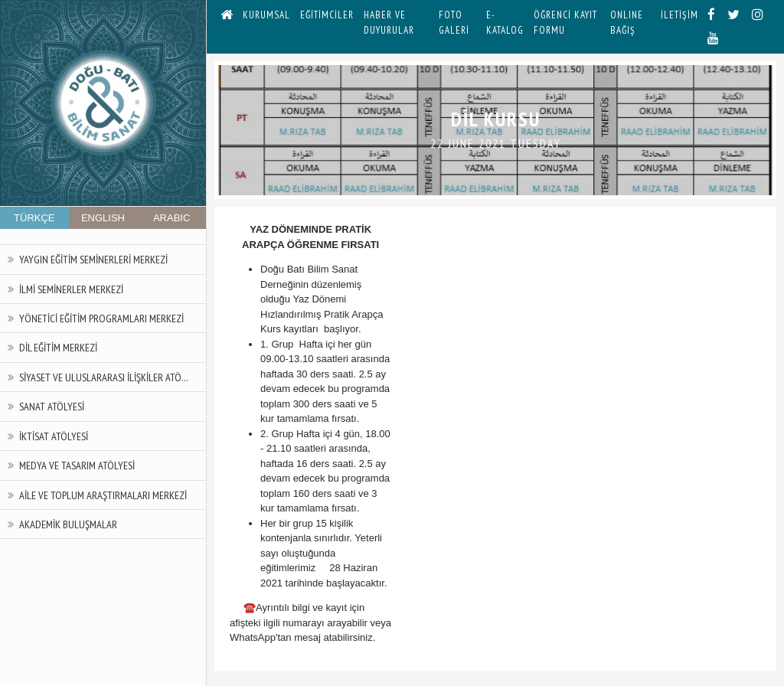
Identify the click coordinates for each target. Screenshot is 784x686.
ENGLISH (103, 218)
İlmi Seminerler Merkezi (71, 289)
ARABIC (171, 218)
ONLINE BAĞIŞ (627, 23)
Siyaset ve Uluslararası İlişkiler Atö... (104, 377)
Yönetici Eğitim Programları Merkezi (101, 318)
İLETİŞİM (679, 15)
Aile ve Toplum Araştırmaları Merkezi (103, 495)
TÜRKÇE (34, 218)
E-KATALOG (505, 23)
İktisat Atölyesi (54, 436)
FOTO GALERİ (454, 23)
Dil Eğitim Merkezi (58, 347)
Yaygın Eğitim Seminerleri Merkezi (93, 259)
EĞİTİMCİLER (327, 15)
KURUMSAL (266, 15)
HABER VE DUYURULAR (389, 23)
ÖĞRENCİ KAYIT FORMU (565, 23)
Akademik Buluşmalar (68, 524)
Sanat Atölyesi (52, 406)
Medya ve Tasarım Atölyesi (77, 465)
